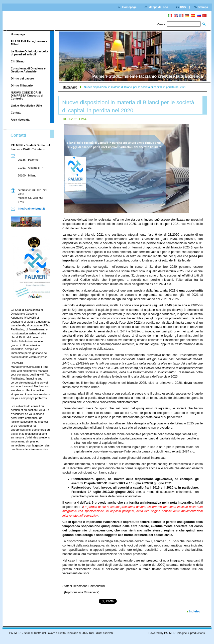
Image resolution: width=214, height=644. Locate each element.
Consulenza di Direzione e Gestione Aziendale (28, 70)
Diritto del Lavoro (22, 78)
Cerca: (162, 24)
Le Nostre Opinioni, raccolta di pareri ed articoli (29, 53)
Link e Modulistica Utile (26, 106)
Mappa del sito (158, 7)
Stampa (203, 7)
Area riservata (20, 120)
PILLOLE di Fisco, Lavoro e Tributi (29, 43)
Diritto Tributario (22, 85)
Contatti (16, 113)
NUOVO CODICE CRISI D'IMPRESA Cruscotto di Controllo (27, 96)
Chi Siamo (18, 61)
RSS (183, 7)
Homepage (70, 87)
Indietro (195, 611)
